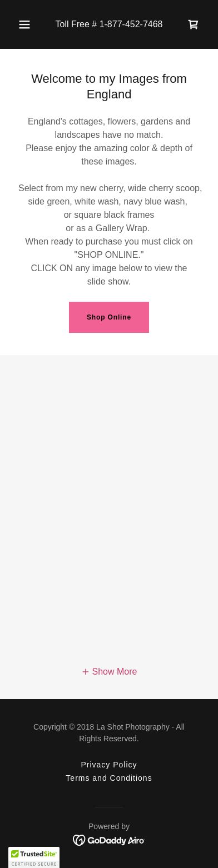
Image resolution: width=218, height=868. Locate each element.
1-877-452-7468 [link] (131, 24)
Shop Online (109, 317)
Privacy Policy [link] (109, 765)
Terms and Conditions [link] (109, 778)
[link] (194, 24)
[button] (24, 24)
